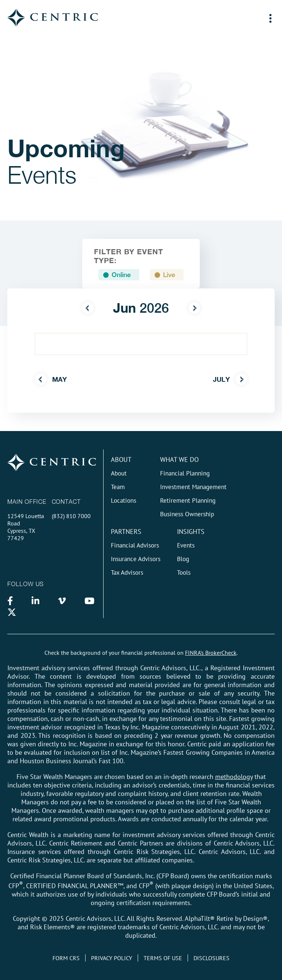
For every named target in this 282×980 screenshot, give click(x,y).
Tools (184, 572)
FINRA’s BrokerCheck (211, 653)
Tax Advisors (127, 572)
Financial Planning (185, 473)
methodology (234, 777)
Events (186, 545)
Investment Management (193, 487)
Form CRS (66, 958)
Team (118, 487)
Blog (183, 559)
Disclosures (211, 958)
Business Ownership (187, 514)
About (121, 460)
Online (121, 275)
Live (169, 275)
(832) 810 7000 (71, 516)
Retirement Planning (188, 500)
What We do (179, 460)
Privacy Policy (112, 958)
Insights (191, 532)
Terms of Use (163, 958)
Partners (126, 532)
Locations (124, 500)
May (51, 379)
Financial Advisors (135, 545)
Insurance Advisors (136, 559)
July (230, 379)
